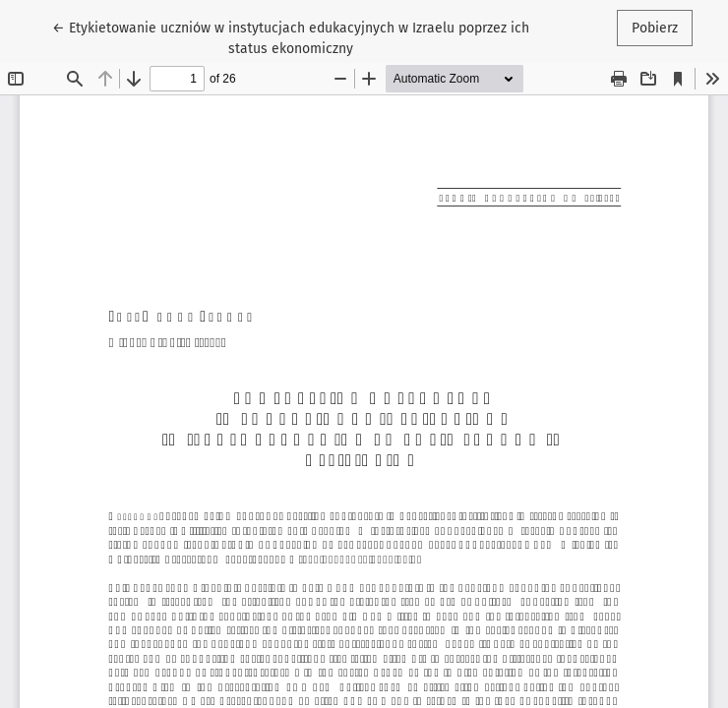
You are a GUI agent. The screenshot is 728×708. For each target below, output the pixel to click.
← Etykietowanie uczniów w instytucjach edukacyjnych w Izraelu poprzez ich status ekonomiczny (291, 37)
